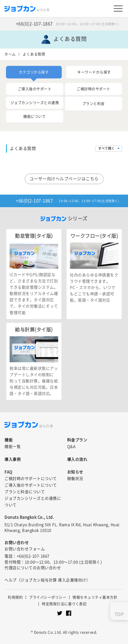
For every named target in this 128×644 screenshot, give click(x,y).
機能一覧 (13, 447)
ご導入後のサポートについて (31, 485)
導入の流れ (77, 459)
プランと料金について (25, 492)
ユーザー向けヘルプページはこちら (64, 179)
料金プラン (77, 440)
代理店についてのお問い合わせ (33, 568)
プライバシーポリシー (48, 597)
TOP (119, 614)
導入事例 (13, 459)
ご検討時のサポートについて (31, 479)
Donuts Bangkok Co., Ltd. (29, 517)
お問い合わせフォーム (25, 549)
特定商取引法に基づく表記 (64, 604)
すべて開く (106, 148)
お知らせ (75, 472)
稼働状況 (75, 479)
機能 (9, 440)
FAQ (9, 472)
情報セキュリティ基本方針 (95, 597)
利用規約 (15, 597)
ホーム (10, 54)
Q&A (71, 447)
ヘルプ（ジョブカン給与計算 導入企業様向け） (47, 580)
